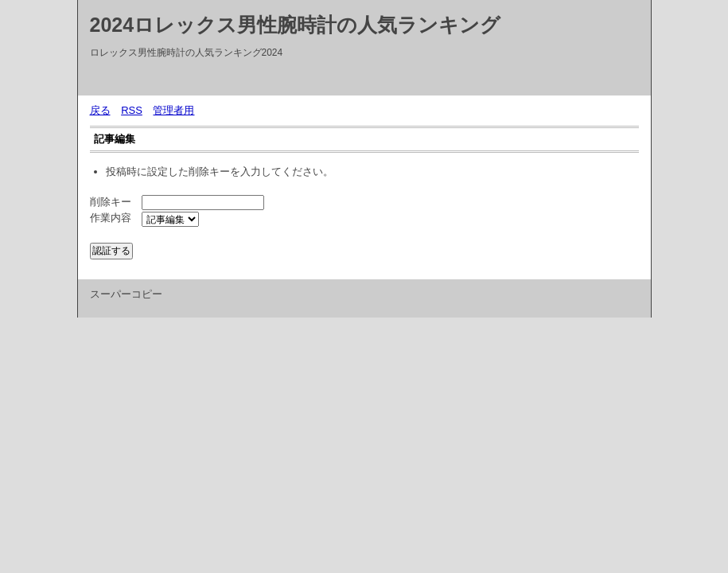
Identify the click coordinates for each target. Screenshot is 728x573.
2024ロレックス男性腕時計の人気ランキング (296, 25)
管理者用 (173, 110)
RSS (132, 110)
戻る (100, 110)
